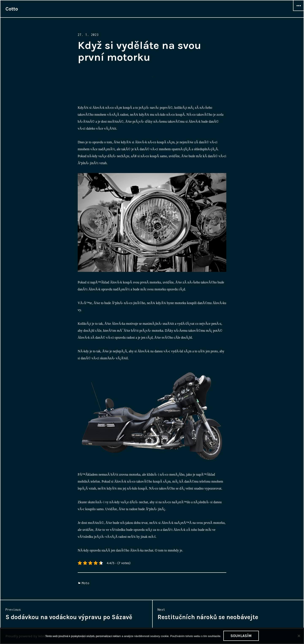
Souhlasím (241, 636)
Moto (85, 583)
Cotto (12, 9)
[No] (299, 636)
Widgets (299, 11)
